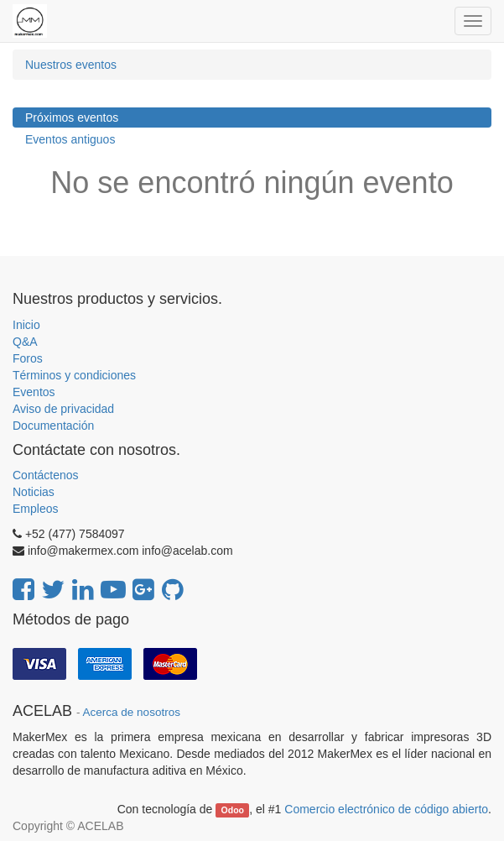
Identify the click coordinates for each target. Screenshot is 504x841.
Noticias (34, 492)
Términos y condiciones (74, 375)
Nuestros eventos (71, 65)
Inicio (26, 325)
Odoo (233, 810)
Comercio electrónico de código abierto (386, 809)
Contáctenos (46, 475)
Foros (28, 358)
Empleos (35, 509)
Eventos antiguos (70, 139)
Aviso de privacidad (63, 409)
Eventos (34, 392)
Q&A (25, 342)
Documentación (53, 426)
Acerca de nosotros (132, 712)
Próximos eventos (72, 118)
